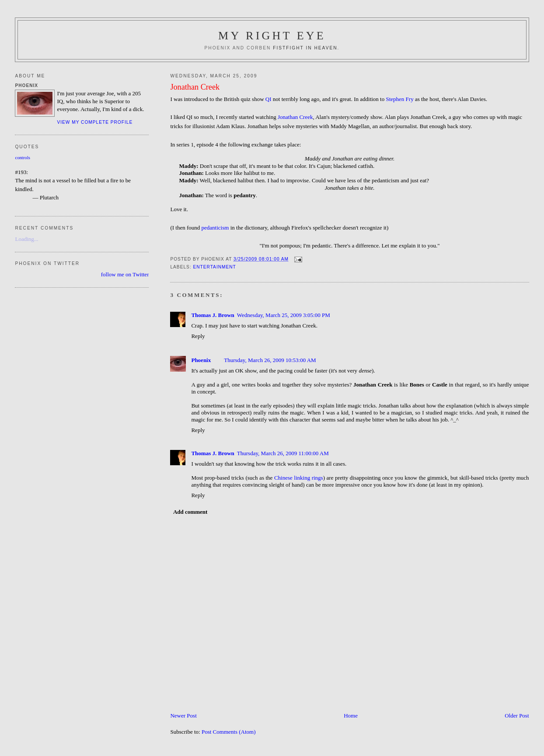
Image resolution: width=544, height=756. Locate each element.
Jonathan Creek (195, 87)
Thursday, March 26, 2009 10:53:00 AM (270, 360)
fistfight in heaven (305, 48)
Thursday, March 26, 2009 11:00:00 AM (283, 453)
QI (269, 99)
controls (22, 158)
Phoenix (201, 360)
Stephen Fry (399, 99)
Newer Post (183, 716)
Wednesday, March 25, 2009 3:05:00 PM (284, 315)
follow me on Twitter (125, 274)
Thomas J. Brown (213, 315)
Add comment (190, 512)
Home (351, 716)
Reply (198, 336)
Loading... (26, 239)
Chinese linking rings (299, 478)
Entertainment (214, 267)
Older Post (517, 716)
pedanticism (215, 228)
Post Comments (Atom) (229, 732)
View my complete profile (95, 122)
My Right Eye (272, 36)
